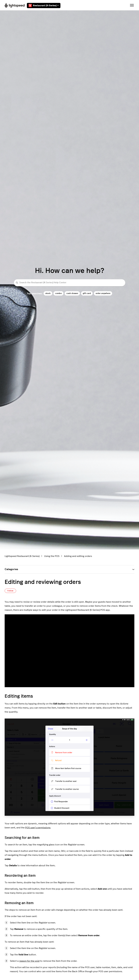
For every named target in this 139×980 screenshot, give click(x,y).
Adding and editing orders (78, 556)
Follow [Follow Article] (10, 591)
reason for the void (29, 961)
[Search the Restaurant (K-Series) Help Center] (70, 283)
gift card (87, 293)
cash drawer (72, 293)
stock (48, 293)
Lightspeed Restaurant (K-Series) (22, 556)
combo (58, 293)
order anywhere (103, 293)
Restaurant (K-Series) (44, 6)
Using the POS (52, 556)
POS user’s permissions (38, 828)
